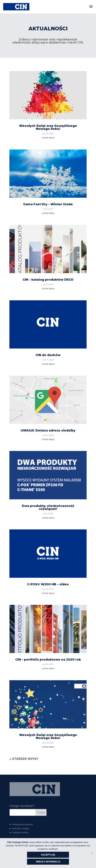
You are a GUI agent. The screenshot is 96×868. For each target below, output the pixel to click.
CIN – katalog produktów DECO (48, 163)
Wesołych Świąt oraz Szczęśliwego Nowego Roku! (48, 620)
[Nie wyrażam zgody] (92, 853)
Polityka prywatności (22, 825)
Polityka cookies (20, 833)
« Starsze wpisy (24, 642)
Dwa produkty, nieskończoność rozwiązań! (48, 391)
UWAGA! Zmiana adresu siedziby (48, 314)
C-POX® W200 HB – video (48, 468)
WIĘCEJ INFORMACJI (48, 862)
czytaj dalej (48, 21)
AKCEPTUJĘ (48, 855)
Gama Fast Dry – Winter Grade (48, 88)
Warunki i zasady (20, 829)
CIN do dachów (48, 238)
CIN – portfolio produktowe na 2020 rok (48, 543)
